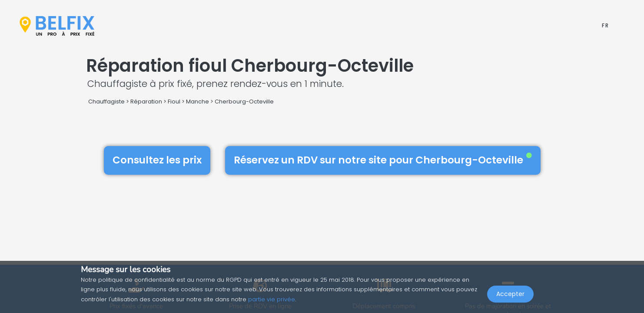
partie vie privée (272, 299)
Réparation (146, 102)
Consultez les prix (157, 160)
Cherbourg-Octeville (244, 102)
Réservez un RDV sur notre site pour (383, 160)
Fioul (174, 102)
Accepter (510, 294)
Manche (198, 102)
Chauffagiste (106, 102)
